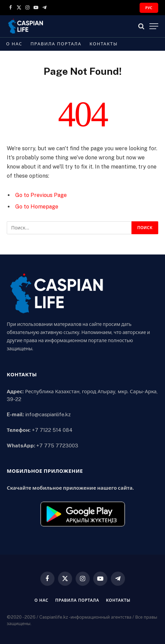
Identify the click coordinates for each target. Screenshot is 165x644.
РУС (149, 8)
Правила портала (56, 44)
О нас (14, 44)
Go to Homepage (37, 207)
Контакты (104, 44)
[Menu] (154, 26)
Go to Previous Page (41, 195)
